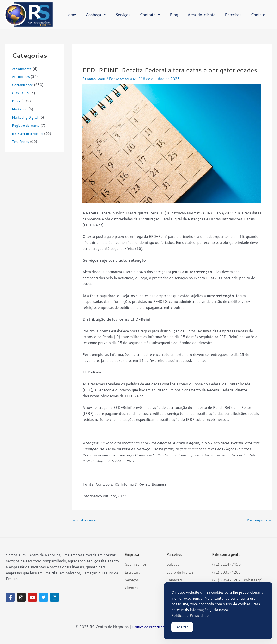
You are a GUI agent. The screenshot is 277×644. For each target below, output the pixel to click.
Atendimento (23, 69)
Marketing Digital (26, 117)
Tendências (21, 142)
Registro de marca (27, 125)
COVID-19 (21, 93)
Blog (174, 14)
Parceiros (233, 14)
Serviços (123, 14)
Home (71, 14)
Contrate (150, 15)
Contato (258, 14)
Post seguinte (258, 520)
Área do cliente (201, 14)
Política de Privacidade (148, 627)
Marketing (20, 109)
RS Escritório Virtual (29, 134)
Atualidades (22, 77)
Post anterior (85, 520)
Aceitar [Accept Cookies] (182, 628)
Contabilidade (23, 85)
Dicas (17, 101)
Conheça (96, 15)
